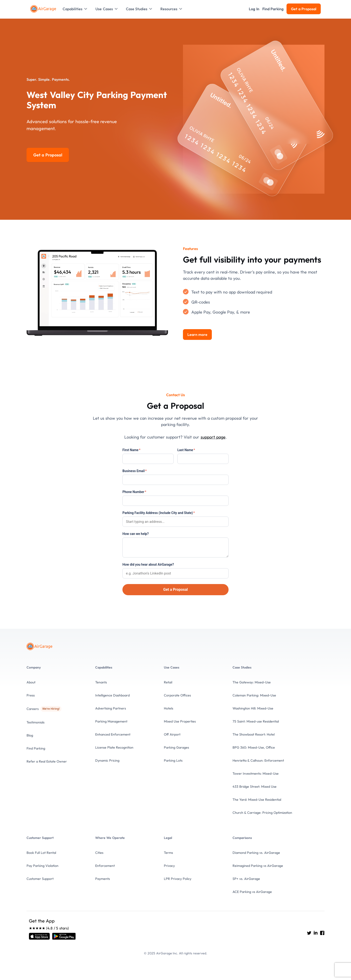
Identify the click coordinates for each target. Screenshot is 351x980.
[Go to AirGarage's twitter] (309, 933)
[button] (75, 9)
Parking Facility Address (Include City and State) (159, 513)
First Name (131, 450)
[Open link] (39, 936)
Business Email (135, 471)
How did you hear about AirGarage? (148, 564)
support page (213, 437)
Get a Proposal (175, 590)
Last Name (186, 450)
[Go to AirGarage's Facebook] (322, 933)
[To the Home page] (44, 9)
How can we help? (136, 534)
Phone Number (134, 492)
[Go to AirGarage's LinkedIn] (316, 933)
